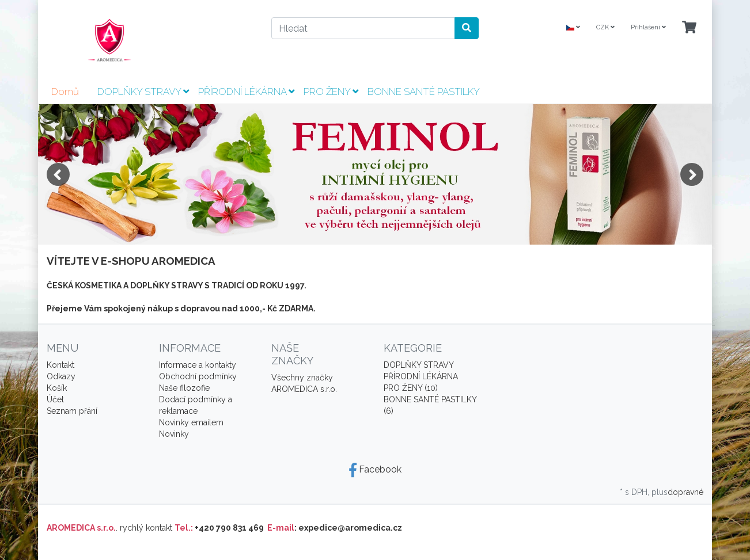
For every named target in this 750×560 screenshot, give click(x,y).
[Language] (573, 28)
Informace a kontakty (198, 365)
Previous (58, 174)
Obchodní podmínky (198, 376)
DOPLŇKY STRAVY (143, 92)
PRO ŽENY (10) (411, 388)
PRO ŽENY (331, 92)
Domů (65, 92)
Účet (55, 399)
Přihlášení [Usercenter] (648, 27)
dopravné (685, 492)
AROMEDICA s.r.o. (304, 389)
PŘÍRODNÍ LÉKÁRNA (246, 92)
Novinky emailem (191, 422)
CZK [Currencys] (605, 27)
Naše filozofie (184, 388)
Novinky (174, 434)
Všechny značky (302, 378)
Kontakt (60, 365)
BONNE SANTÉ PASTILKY (424, 92)
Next (692, 174)
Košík (57, 388)
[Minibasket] (689, 28)
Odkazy (61, 376)
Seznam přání (72, 411)
